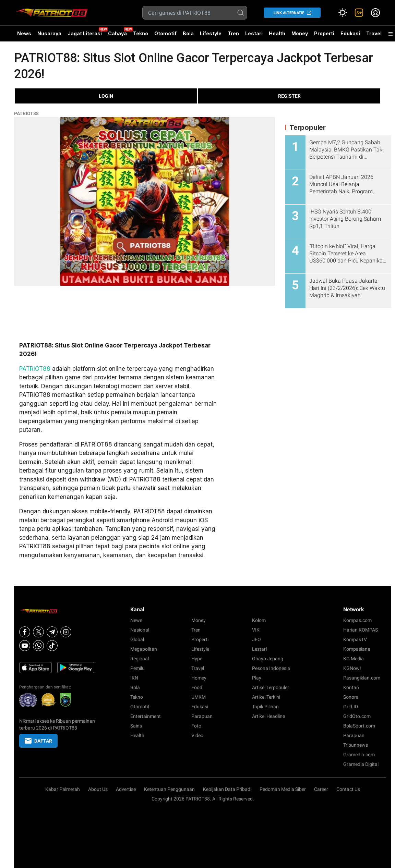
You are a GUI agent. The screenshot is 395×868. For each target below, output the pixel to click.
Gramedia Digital (361, 764)
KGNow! (352, 668)
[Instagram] (66, 632)
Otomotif (165, 33)
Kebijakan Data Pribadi (227, 789)
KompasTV (355, 639)
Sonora (351, 697)
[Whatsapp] (38, 646)
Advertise (126, 789)
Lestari (254, 36)
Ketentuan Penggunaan (169, 789)
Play (257, 678)
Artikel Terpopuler (271, 687)
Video (197, 735)
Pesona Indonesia (271, 668)
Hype (197, 659)
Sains (136, 726)
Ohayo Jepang (268, 659)
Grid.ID (351, 707)
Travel (374, 33)
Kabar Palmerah (63, 789)
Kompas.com (357, 620)
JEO (256, 639)
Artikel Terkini (266, 697)
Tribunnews (356, 745)
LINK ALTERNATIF (289, 13)
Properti (324, 33)
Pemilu (137, 668)
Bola (188, 33)
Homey (199, 678)
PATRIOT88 (26, 113)
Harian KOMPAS (361, 630)
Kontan (351, 687)
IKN (134, 678)
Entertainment (146, 716)
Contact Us (348, 789)
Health (277, 33)
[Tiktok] (52, 646)
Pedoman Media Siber (283, 789)
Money (300, 33)
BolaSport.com (359, 726)
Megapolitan (144, 649)
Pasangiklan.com (362, 678)
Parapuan (202, 716)
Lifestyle (211, 33)
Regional (140, 659)
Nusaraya (49, 33)
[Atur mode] (343, 13)
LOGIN (106, 96)
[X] (38, 632)
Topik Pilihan (265, 707)
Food (197, 687)
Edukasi (350, 33)
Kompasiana (357, 649)
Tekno (141, 33)
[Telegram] (52, 632)
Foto (196, 726)
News (24, 33)
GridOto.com (357, 716)
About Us (98, 789)
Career (321, 789)
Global (137, 639)
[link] (359, 13)
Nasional (140, 630)
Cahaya (117, 33)
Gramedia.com (359, 755)
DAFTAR (38, 741)
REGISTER (289, 96)
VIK (256, 630)
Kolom (259, 620)
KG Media (354, 659)
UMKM (199, 697)
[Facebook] (25, 632)
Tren (233, 33)
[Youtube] (25, 646)
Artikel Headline (268, 716)
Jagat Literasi (85, 33)
